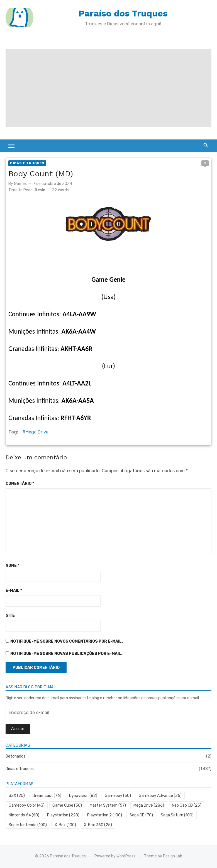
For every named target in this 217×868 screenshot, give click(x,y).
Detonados (15, 756)
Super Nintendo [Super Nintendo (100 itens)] (28, 825)
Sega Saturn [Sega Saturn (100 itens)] (177, 815)
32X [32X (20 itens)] (17, 796)
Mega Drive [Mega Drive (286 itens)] (149, 805)
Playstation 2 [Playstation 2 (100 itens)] (105, 815)
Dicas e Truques (27, 163)
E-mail (14, 591)
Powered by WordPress (115, 856)
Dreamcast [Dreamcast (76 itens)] (47, 796)
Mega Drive (37, 432)
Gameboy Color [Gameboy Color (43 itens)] (27, 805)
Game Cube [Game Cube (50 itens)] (67, 805)
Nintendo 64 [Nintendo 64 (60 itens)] (24, 815)
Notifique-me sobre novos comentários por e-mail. (67, 641)
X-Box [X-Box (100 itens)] (65, 825)
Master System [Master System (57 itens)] (108, 805)
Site (10, 615)
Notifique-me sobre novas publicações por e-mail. (66, 654)
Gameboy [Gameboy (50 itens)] (118, 796)
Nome (12, 566)
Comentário (20, 484)
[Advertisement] (109, 88)
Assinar (18, 729)
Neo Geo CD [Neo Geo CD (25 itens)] (187, 805)
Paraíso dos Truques (123, 13)
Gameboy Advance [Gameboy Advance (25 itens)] (160, 796)
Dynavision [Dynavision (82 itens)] (83, 796)
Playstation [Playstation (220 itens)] (63, 815)
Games (20, 184)
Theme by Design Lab (163, 856)
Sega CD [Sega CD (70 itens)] (141, 815)
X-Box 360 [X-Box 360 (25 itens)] (98, 825)
